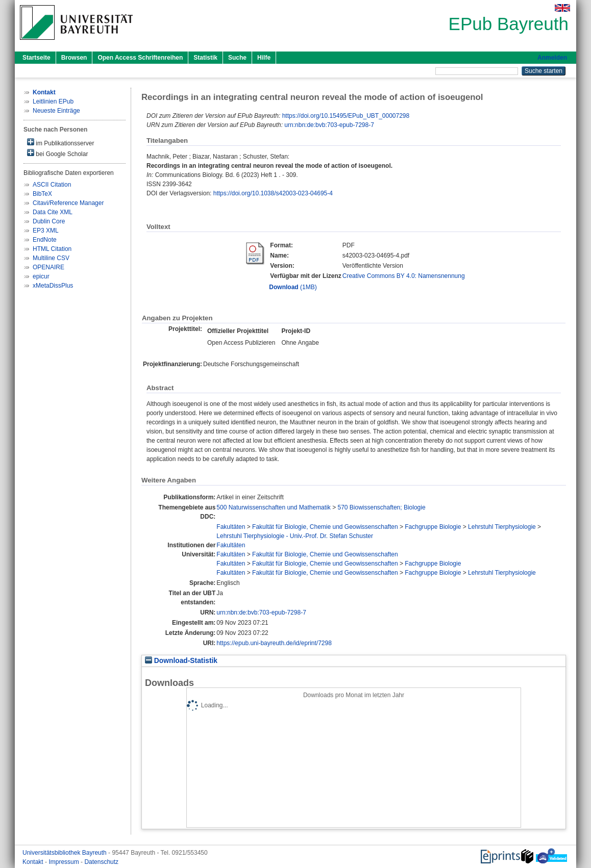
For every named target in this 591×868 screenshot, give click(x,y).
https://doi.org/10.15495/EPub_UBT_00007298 (346, 116)
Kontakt (34, 862)
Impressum (65, 862)
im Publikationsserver (60, 143)
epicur (41, 276)
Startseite (36, 58)
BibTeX (42, 194)
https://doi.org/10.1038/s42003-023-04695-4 (273, 193)
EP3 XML (46, 231)
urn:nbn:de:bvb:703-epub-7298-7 (329, 125)
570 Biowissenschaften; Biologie (381, 507)
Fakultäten (231, 527)
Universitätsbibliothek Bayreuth (65, 853)
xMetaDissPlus (53, 286)
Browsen (74, 58)
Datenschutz (101, 862)
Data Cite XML (53, 212)
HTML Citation (52, 249)
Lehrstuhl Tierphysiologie (502, 527)
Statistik (205, 58)
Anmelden (552, 58)
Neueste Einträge (56, 111)
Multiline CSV (51, 258)
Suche (237, 58)
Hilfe (264, 58)
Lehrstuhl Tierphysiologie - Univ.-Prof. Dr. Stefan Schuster (295, 536)
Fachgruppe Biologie (433, 527)
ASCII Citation (52, 185)
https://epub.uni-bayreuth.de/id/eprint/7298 (274, 643)
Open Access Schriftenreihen (140, 58)
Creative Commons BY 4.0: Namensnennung (404, 276)
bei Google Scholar (57, 153)
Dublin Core (49, 221)
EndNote (45, 240)
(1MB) (293, 287)
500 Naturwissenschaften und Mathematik (273, 507)
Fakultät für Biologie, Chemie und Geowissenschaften (325, 527)
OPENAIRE (48, 267)
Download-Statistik (181, 661)
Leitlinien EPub (53, 101)
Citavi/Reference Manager (68, 203)
